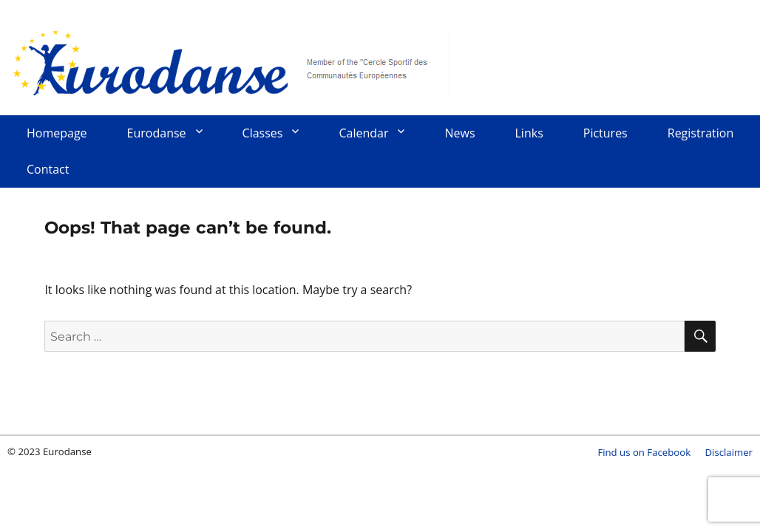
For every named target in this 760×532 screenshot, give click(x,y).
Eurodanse (229, 63)
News (459, 133)
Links (529, 133)
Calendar (363, 133)
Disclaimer (729, 452)
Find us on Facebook (644, 452)
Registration (701, 133)
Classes (263, 133)
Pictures (605, 133)
